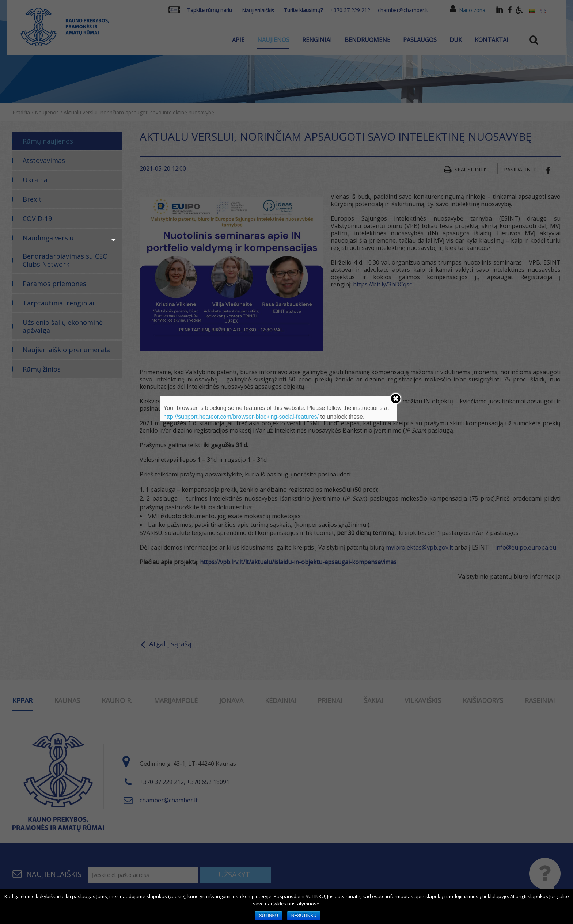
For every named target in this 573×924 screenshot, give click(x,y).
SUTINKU (268, 916)
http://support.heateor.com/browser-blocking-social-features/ (241, 417)
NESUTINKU (304, 916)
